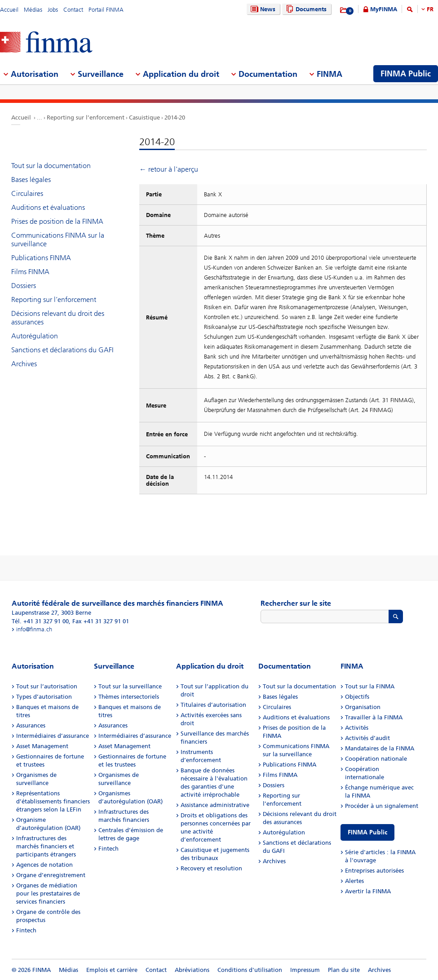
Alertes (354, 881)
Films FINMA (30, 272)
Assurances (31, 725)
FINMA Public (367, 832)
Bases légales (31, 180)
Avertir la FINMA (368, 891)
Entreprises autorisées (374, 871)
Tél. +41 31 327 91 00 (40, 621)
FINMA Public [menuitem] (406, 74)
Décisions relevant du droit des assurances (58, 318)
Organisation (363, 707)
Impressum (305, 970)
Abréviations (192, 970)
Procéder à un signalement (382, 806)
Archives (24, 364)
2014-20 (175, 118)
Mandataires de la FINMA (380, 748)
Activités (357, 728)
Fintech (26, 930)
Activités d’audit (367, 738)
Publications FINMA (41, 258)
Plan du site (344, 970)
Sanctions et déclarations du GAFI (62, 350)
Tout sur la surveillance (130, 686)
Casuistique (144, 118)
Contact (73, 10)
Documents (305, 9)
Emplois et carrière (112, 970)
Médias (33, 10)
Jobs (53, 10)
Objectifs (357, 697)
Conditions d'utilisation (250, 970)
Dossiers (24, 286)
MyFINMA (384, 9)
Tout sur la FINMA (370, 686)
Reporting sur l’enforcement (86, 118)
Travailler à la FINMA (374, 717)
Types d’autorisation (44, 697)
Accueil (9, 10)
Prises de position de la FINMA (57, 221)
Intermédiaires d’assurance (53, 736)
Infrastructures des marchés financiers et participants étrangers (46, 846)
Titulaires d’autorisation (213, 705)
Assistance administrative (215, 805)
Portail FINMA (106, 10)
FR (430, 9)
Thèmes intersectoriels (129, 697)
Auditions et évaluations (48, 207)
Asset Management (42, 746)
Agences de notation (44, 865)
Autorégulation (35, 336)
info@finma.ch (34, 629)
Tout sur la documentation (51, 166)
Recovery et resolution (211, 868)
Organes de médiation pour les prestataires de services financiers (48, 894)
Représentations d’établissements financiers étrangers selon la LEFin (53, 801)
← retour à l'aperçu (169, 169)
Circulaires (27, 193)
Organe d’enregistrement (51, 875)
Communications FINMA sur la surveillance (58, 239)
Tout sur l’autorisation (47, 686)
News (262, 9)
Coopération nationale (376, 759)
